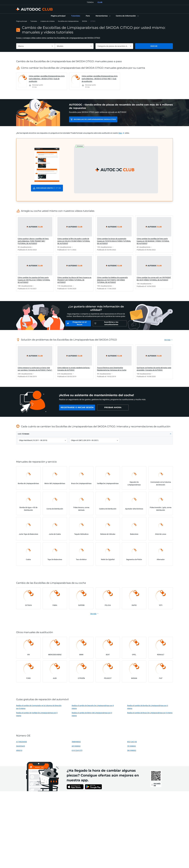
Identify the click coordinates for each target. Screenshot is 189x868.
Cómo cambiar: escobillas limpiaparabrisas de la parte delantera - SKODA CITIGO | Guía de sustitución (47, 79)
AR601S (19, 750)
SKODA (84, 21)
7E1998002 (132, 746)
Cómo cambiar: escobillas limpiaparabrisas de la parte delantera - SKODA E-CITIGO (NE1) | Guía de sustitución (100, 79)
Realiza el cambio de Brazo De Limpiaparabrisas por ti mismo (150, 713)
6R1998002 (76, 746)
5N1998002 (132, 750)
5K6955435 (21, 746)
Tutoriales (34, 21)
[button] (103, 16)
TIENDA (90, 2)
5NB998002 (76, 742)
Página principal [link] (22, 21)
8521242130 (132, 742)
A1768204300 (22, 742)
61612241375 (77, 750)
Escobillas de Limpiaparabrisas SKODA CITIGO (95, 119)
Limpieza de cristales (47, 21)
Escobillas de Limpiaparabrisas (68, 21)
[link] (58, 16)
